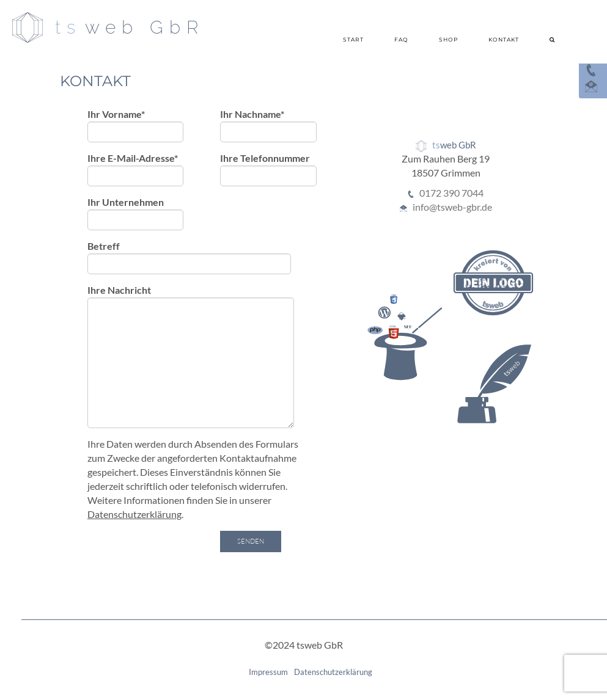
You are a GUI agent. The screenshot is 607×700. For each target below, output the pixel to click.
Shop (448, 39)
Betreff (189, 257)
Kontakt (504, 39)
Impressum (268, 672)
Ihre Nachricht (191, 356)
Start (353, 39)
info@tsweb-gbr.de (452, 207)
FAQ (401, 39)
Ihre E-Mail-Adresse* (136, 169)
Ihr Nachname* (268, 125)
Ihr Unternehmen (136, 213)
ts (68, 27)
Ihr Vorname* (136, 125)
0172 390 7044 (451, 193)
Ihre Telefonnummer (268, 169)
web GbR (145, 27)
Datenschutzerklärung (134, 514)
